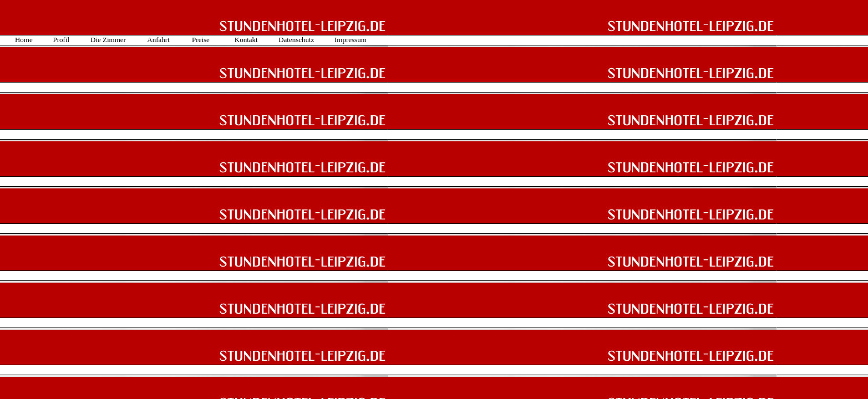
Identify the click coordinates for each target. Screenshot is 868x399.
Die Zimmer (108, 40)
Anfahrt (158, 40)
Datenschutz (296, 40)
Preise (201, 40)
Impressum (351, 40)
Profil (62, 40)
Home (24, 40)
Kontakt (246, 40)
